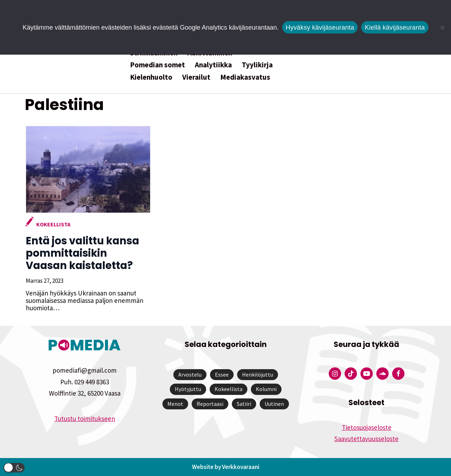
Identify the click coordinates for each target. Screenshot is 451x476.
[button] (14, 468)
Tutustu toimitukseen (85, 419)
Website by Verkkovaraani (226, 467)
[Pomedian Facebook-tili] (398, 374)
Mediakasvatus (245, 77)
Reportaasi (210, 404)
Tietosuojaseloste (367, 427)
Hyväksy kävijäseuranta (320, 28)
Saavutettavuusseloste (366, 439)
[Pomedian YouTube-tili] (367, 374)
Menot (175, 404)
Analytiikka (213, 65)
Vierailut (196, 77)
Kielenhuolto (151, 77)
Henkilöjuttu (258, 374)
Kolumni (266, 389)
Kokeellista (52, 224)
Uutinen (274, 404)
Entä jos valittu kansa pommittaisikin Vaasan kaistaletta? (87, 253)
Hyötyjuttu (188, 389)
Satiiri (244, 404)
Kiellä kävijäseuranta (395, 28)
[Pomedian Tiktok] (351, 374)
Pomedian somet (157, 65)
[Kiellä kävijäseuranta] (442, 28)
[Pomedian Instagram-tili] (335, 374)
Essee (222, 374)
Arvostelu (190, 374)
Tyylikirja (257, 65)
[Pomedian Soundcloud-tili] (382, 374)
